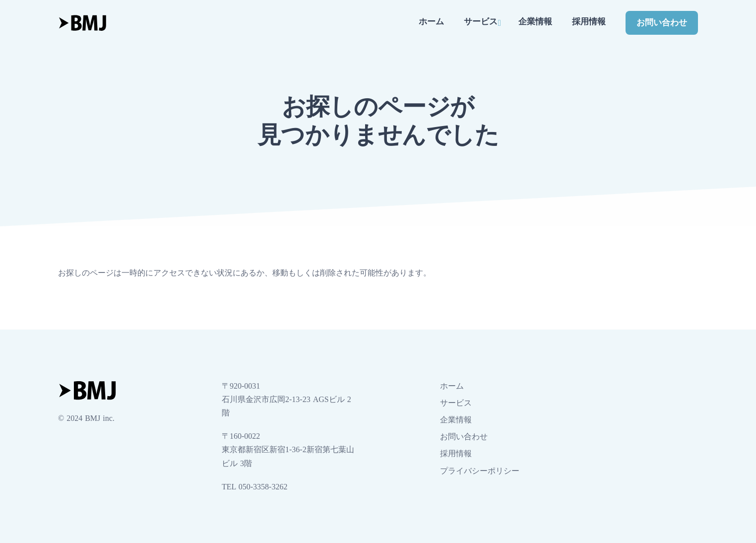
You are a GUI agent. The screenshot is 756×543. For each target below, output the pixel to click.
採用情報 (589, 22)
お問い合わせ (662, 23)
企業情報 (535, 22)
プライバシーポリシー (480, 471)
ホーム (431, 22)
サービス (481, 22)
